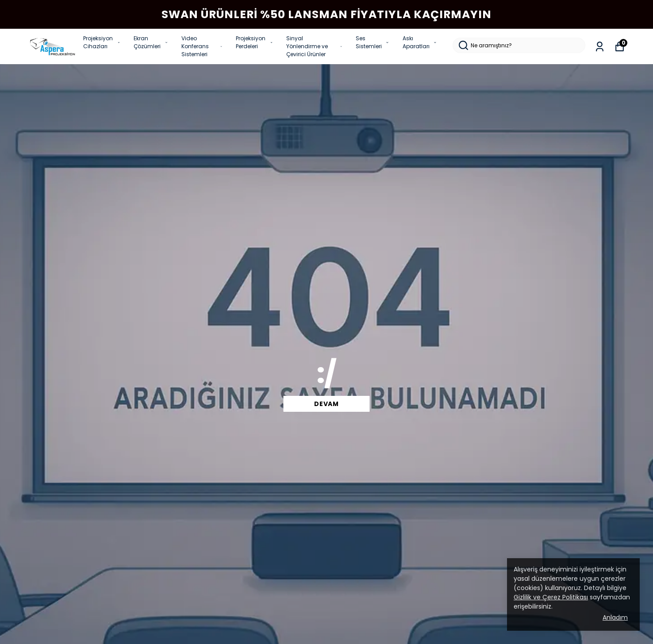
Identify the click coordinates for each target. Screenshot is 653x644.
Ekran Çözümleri (151, 42)
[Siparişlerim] (600, 47)
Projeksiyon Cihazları (102, 42)
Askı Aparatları (420, 42)
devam (326, 404)
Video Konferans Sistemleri (202, 46)
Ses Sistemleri (373, 42)
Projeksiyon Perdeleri (254, 42)
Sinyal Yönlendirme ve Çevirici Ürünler (314, 46)
